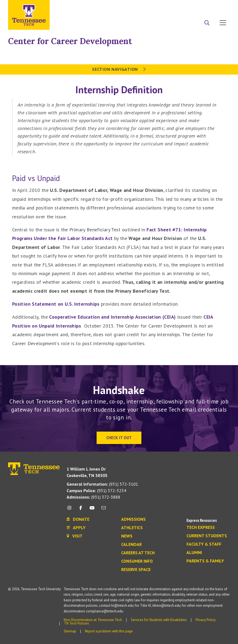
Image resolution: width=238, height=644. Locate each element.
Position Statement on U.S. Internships (56, 304)
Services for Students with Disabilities (159, 620)
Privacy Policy (206, 620)
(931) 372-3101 (102, 484)
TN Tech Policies (76, 623)
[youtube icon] (92, 510)
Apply (181, 6)
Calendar (131, 545)
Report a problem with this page (109, 631)
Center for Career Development (70, 41)
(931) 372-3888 (93, 497)
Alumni (194, 553)
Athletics (132, 528)
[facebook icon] (81, 510)
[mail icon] (104, 510)
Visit (221, 6)
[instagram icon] (71, 510)
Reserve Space (136, 570)
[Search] (207, 23)
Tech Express (201, 528)
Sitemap (70, 631)
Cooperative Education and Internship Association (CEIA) (112, 317)
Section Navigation (119, 69)
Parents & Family (205, 561)
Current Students (207, 536)
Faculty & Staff (204, 544)
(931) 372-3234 (96, 490)
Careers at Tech (138, 553)
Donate (201, 6)
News (127, 536)
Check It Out (119, 438)
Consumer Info (137, 561)
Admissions (133, 519)
